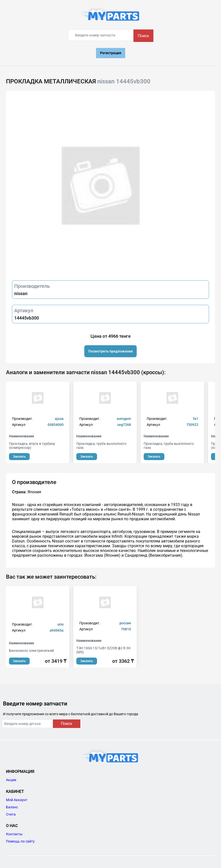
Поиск (143, 36)
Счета (11, 814)
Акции (11, 780)
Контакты (14, 834)
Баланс (12, 807)
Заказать (19, 457)
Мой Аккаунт (17, 800)
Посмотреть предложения (110, 351)
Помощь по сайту (20, 841)
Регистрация (111, 53)
